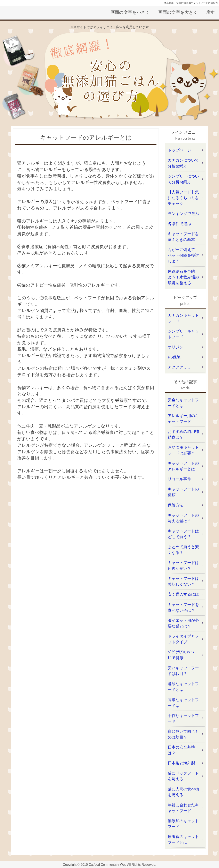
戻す (210, 12)
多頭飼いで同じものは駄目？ (183, 734)
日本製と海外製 (181, 763)
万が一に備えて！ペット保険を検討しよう (183, 255)
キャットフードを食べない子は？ (183, 607)
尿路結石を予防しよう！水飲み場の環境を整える (183, 277)
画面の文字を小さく (130, 12)
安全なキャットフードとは (183, 403)
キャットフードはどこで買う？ (183, 534)
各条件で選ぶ (179, 224)
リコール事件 (179, 479)
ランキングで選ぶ (183, 214)
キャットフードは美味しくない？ (183, 581)
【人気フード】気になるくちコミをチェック (183, 198)
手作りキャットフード (183, 718)
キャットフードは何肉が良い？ (183, 566)
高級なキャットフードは (183, 703)
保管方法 (176, 505)
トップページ (179, 150)
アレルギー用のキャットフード (183, 419)
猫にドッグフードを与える (183, 776)
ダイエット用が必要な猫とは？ (183, 623)
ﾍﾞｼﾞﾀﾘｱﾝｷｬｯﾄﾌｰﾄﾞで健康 (182, 655)
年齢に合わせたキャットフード (183, 808)
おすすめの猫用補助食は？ (183, 434)
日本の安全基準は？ (181, 750)
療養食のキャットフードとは (183, 840)
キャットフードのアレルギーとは (183, 466)
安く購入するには (183, 594)
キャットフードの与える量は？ (183, 518)
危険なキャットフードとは (183, 687)
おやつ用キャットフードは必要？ (183, 450)
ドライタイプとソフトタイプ (183, 639)
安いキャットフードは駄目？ (183, 671)
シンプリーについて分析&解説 (183, 179)
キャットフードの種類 (183, 492)
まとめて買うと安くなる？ (183, 550)
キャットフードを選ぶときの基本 (183, 237)
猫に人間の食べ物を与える (183, 792)
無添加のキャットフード (183, 824)
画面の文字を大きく (178, 12)
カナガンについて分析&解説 (183, 163)
